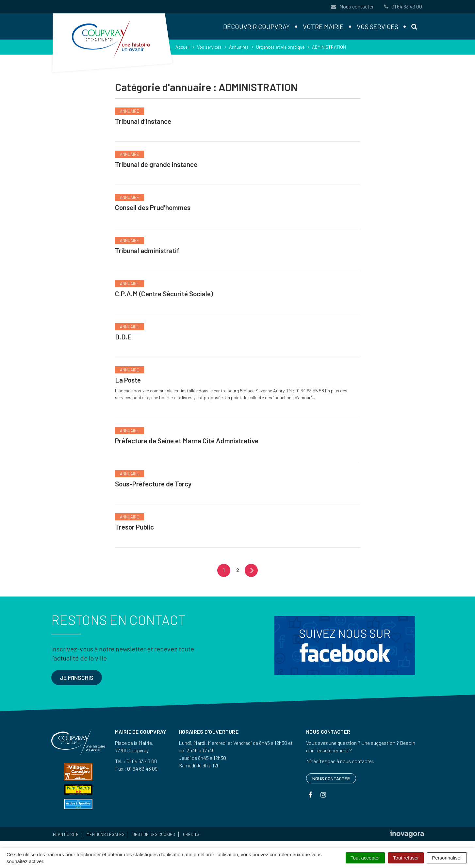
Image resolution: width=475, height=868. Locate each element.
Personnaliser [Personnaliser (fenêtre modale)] (447, 858)
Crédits (191, 834)
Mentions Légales (106, 834)
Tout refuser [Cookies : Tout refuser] (406, 858)
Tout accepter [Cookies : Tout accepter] (365, 858)
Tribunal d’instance (143, 121)
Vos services (377, 26)
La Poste (128, 380)
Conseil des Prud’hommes (153, 207)
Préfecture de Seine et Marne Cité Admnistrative (187, 441)
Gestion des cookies (154, 834)
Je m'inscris (77, 678)
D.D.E (123, 337)
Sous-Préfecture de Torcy (153, 484)
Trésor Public (134, 527)
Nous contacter (352, 6)
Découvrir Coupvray (256, 26)
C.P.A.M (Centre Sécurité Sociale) (164, 294)
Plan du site (66, 834)
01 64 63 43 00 (402, 6)
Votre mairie (323, 26)
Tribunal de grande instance (156, 164)
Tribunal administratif (147, 250)
